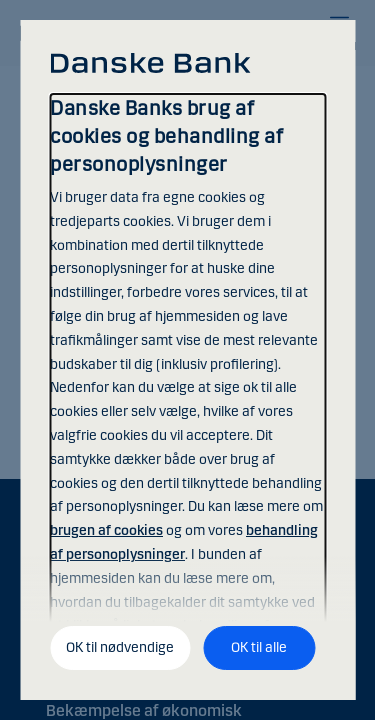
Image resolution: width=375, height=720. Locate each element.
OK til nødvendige (120, 647)
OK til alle (259, 647)
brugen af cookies (106, 530)
